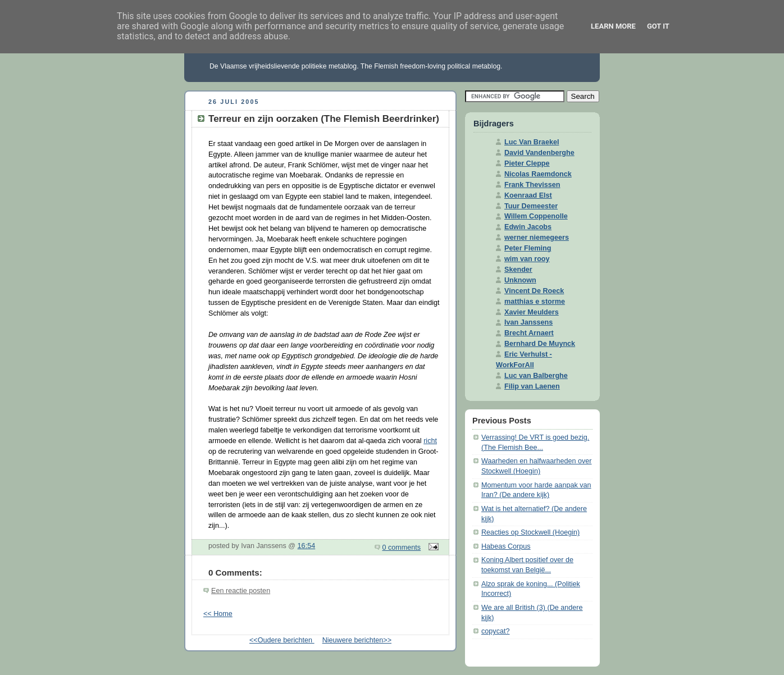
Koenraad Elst (528, 195)
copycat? (495, 631)
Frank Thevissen (532, 185)
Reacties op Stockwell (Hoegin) (530, 532)
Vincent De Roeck (534, 291)
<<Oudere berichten (282, 640)
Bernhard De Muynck (540, 344)
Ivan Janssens (528, 322)
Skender (518, 270)
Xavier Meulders (532, 312)
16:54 (307, 546)
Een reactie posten (241, 591)
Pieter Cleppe (527, 163)
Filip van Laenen (532, 386)
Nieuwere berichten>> (357, 640)
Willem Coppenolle (536, 216)
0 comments (402, 548)
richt (430, 441)
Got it (658, 26)
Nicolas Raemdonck (538, 174)
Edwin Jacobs (528, 227)
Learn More (613, 26)
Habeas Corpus (506, 546)
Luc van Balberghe (536, 376)
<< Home (218, 614)
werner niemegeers (537, 238)
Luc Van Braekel (532, 142)
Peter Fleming (528, 248)
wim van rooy (527, 259)
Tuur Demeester (531, 206)
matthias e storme (535, 302)
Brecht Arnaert (529, 333)
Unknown (520, 280)
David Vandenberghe (539, 153)
